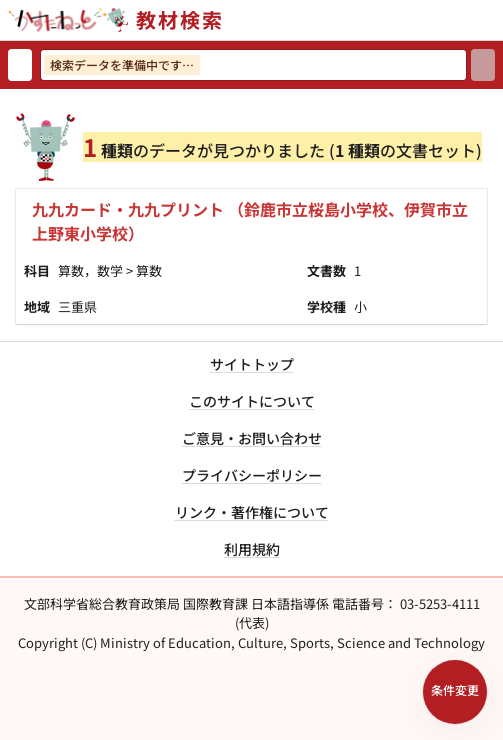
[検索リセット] (20, 65)
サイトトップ (252, 364)
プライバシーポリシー (252, 475)
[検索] (483, 65)
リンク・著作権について (252, 512)
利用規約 (252, 549)
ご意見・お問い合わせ (252, 438)
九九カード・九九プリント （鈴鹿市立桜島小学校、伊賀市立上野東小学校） (250, 221)
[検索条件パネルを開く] (455, 692)
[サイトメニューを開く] (495, 20)
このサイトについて (252, 401)
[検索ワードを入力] (253, 65)
